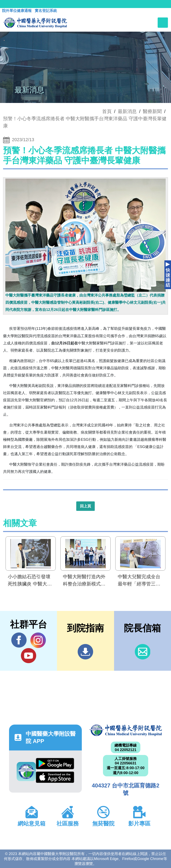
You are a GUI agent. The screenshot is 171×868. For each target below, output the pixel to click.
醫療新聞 (152, 111)
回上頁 (85, 506)
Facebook (19, 640)
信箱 (143, 652)
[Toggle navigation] (163, 23)
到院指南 (85, 652)
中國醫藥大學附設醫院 (126, 730)
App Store (55, 777)
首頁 (107, 111)
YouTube (28, 656)
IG (38, 640)
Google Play (55, 764)
